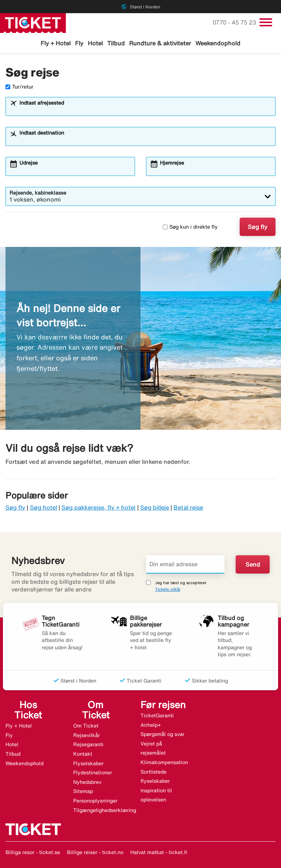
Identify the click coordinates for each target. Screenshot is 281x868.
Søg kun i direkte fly (190, 227)
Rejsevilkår (87, 735)
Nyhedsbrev (87, 782)
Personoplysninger (95, 801)
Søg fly (258, 227)
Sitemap (83, 791)
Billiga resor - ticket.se (33, 852)
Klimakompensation (164, 762)
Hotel (95, 43)
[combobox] (145, 110)
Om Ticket (86, 726)
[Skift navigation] (266, 22)
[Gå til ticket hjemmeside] (33, 22)
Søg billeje (155, 507)
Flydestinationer (93, 773)
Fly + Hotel (56, 43)
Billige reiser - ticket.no (95, 852)
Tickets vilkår (168, 589)
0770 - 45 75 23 (235, 22)
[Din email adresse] (185, 564)
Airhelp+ (151, 725)
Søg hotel (44, 507)
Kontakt (83, 754)
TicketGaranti (157, 715)
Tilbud (116, 43)
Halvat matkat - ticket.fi (159, 852)
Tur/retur (19, 87)
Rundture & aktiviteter (160, 43)
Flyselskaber (88, 763)
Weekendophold (218, 43)
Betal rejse (188, 507)
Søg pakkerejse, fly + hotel (98, 507)
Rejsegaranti (88, 744)
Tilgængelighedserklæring (105, 810)
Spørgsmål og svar (162, 734)
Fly (79, 43)
